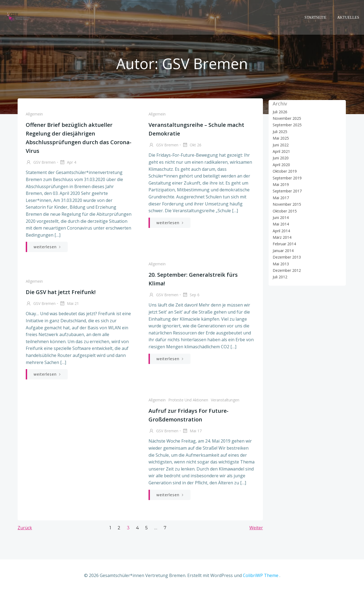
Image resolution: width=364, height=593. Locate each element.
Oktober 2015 (284, 211)
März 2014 (281, 237)
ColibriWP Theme (261, 577)
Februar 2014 (284, 244)
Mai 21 (69, 305)
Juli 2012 (279, 277)
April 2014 (281, 231)
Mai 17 (192, 433)
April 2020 (281, 164)
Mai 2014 (280, 224)
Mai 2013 (280, 264)
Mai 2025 (280, 138)
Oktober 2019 (284, 171)
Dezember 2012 (286, 270)
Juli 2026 (279, 112)
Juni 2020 (280, 158)
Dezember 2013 (286, 257)
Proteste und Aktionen (188, 401)
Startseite (316, 16)
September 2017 (286, 191)
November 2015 (286, 204)
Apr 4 (67, 164)
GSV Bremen (40, 164)
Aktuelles (349, 16)
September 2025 (286, 125)
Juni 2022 (280, 145)
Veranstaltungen (225, 401)
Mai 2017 (280, 197)
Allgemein (34, 115)
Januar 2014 (282, 250)
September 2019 (286, 178)
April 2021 (281, 151)
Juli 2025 (279, 131)
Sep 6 (191, 296)
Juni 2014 (280, 217)
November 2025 (286, 118)
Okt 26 (192, 147)
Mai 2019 (280, 184)
